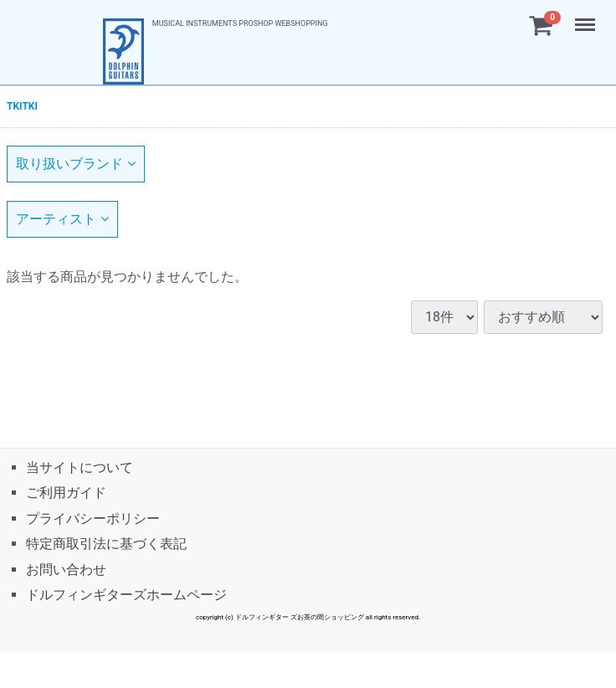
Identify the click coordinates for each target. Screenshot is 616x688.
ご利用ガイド (66, 493)
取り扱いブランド (76, 164)
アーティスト (62, 219)
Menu (587, 17)
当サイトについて (80, 467)
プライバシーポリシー (93, 518)
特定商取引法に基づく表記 (106, 544)
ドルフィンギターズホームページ (126, 594)
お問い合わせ (66, 569)
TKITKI (22, 106)
